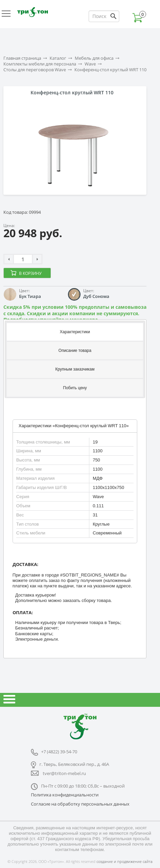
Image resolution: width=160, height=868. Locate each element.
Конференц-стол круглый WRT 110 (110, 70)
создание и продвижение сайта (125, 861)
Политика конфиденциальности (65, 795)
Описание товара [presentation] (75, 351)
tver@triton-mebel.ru (64, 773)
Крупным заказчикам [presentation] (75, 369)
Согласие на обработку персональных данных (80, 804)
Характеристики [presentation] (75, 332)
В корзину (30, 273)
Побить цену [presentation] (75, 388)
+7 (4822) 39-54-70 (59, 752)
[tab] (75, 331)
